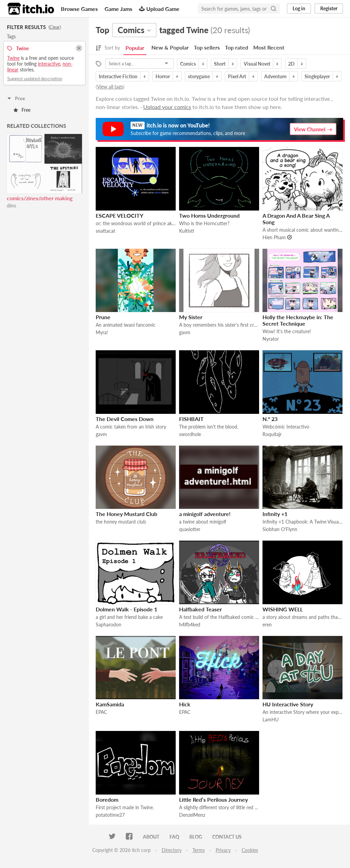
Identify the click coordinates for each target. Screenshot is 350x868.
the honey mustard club (121, 522)
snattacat (105, 231)
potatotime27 (110, 815)
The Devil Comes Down (125, 419)
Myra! (102, 332)
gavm (185, 332)
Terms (199, 850)
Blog (196, 837)
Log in (299, 8)
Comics (188, 64)
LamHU (271, 720)
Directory (172, 850)
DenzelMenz (192, 815)
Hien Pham (274, 237)
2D (291, 64)
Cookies (250, 850)
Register (329, 8)
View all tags (110, 87)
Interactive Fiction (118, 76)
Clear (55, 27)
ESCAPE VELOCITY (119, 215)
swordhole (190, 434)
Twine (13, 58)
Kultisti (187, 231)
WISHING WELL (283, 609)
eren (267, 625)
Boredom (107, 799)
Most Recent (269, 47)
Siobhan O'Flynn (280, 529)
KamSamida (110, 704)
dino (11, 206)
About (151, 837)
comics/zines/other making (40, 198)
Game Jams (118, 9)
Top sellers (207, 47)
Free (22, 110)
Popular (135, 48)
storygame (199, 76)
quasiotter (190, 529)
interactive (49, 64)
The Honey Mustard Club (126, 514)
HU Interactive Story (288, 704)
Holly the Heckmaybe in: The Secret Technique (298, 320)
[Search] (273, 9)
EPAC (101, 712)
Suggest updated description (35, 79)
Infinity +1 (275, 514)
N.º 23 (270, 419)
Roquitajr (272, 434)
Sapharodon (109, 625)
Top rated (237, 47)
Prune (103, 317)
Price (16, 98)
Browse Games (79, 9)
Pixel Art (237, 76)
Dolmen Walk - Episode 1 (126, 609)
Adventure (275, 76)
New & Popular (170, 47)
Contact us (227, 837)
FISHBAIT (191, 419)
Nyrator (271, 339)
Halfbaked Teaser (200, 609)
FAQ (174, 837)
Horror (163, 76)
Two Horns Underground (209, 215)
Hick (185, 704)
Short (220, 64)
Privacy (223, 850)
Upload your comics (167, 107)
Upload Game (159, 9)
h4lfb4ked (190, 625)
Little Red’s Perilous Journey (213, 799)
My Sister (191, 317)
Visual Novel (257, 64)
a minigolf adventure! (205, 514)
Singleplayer (317, 76)
